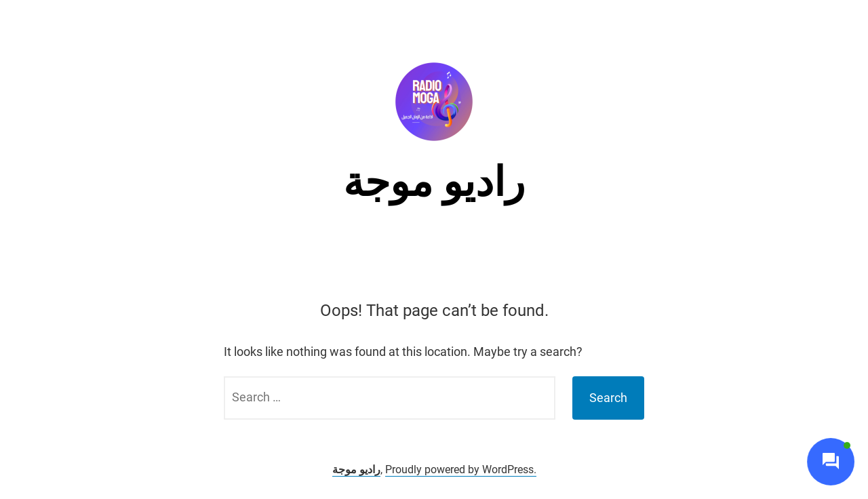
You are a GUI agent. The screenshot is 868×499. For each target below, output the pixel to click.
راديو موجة (434, 182)
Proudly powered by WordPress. (461, 470)
